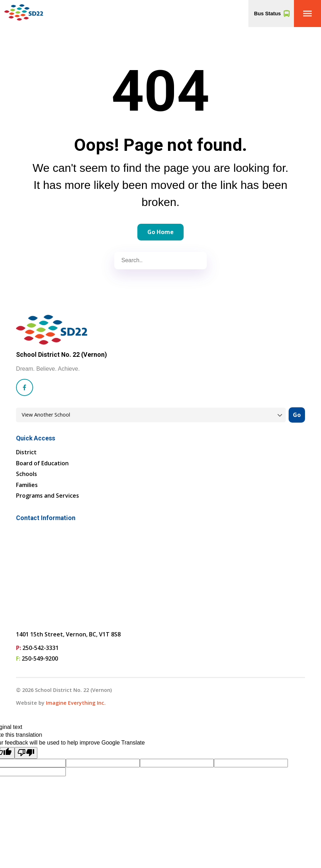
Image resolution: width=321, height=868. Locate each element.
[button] (307, 14)
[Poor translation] (26, 753)
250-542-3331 (41, 648)
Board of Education (42, 463)
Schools (27, 474)
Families (27, 485)
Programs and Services (48, 496)
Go (297, 415)
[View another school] (151, 415)
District (26, 452)
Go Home (160, 232)
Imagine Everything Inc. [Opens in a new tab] (76, 703)
